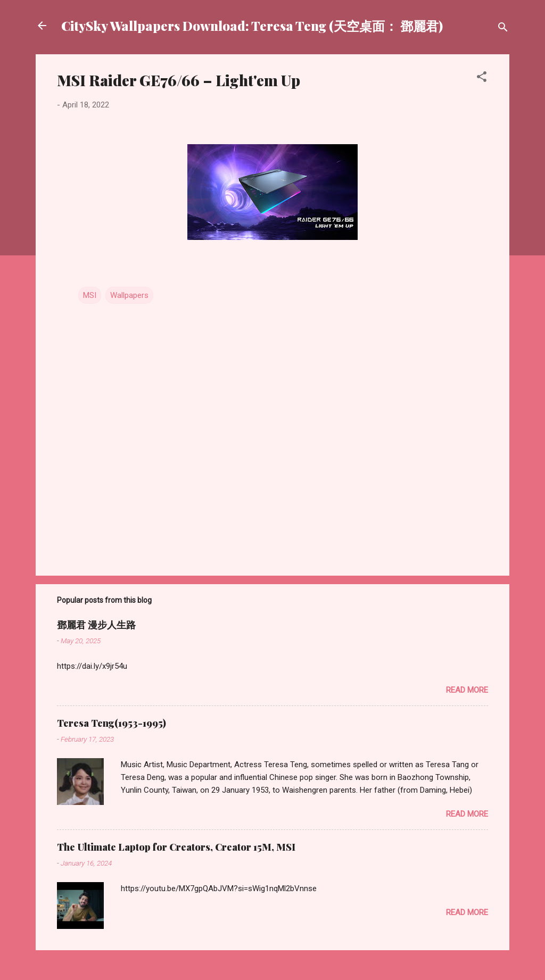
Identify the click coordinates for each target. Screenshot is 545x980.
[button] (482, 78)
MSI (90, 295)
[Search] (503, 29)
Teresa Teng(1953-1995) (112, 723)
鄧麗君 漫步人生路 (96, 625)
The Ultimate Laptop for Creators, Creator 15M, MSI (176, 847)
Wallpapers (129, 295)
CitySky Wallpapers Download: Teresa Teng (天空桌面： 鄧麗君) (252, 26)
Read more (467, 690)
